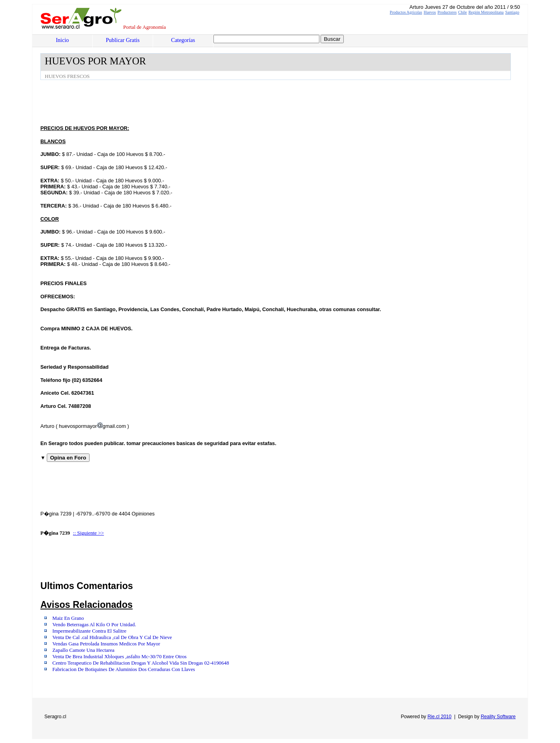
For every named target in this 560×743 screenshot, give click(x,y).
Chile (462, 12)
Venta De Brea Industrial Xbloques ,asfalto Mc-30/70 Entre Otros (120, 657)
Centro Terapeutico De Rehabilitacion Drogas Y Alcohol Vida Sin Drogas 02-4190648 (141, 663)
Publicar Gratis (123, 40)
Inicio (63, 40)
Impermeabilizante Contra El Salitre (89, 631)
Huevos (430, 12)
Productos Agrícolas (406, 12)
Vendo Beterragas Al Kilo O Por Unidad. (94, 625)
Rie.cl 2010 (439, 717)
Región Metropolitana (486, 12)
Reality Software (498, 717)
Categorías (183, 40)
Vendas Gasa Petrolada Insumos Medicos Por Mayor (106, 644)
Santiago (512, 12)
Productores (447, 12)
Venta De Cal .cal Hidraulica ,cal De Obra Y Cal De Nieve (112, 637)
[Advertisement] (186, 102)
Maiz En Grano (68, 618)
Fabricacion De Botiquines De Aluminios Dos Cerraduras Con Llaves (124, 669)
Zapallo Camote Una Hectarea (83, 650)
